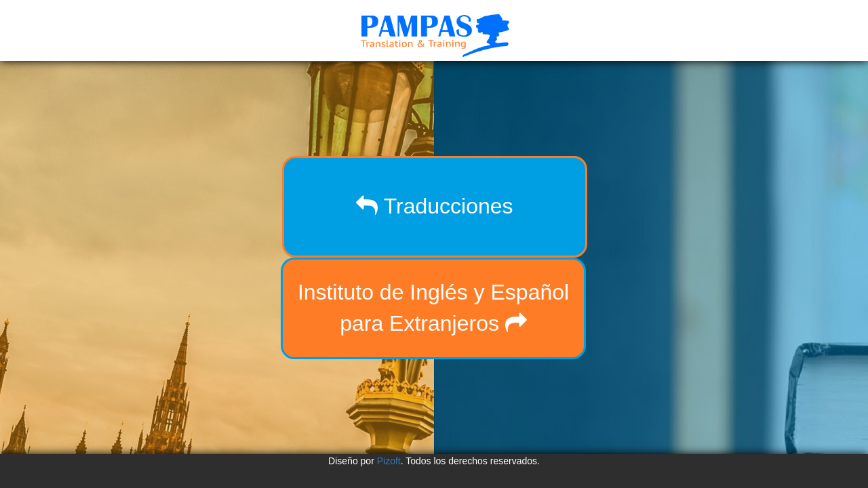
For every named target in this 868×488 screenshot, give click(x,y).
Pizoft (389, 461)
